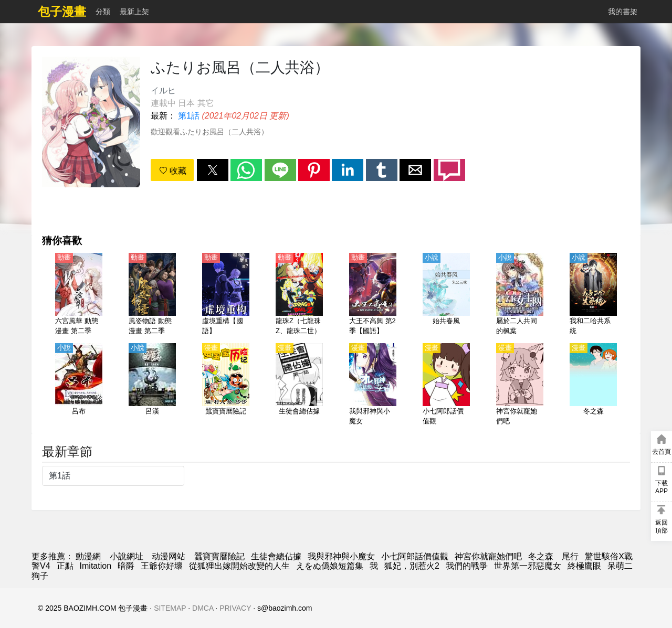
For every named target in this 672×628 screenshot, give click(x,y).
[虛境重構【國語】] (226, 295)
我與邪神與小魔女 (341, 556)
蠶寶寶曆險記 (219, 556)
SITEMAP (170, 608)
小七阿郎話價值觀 (415, 556)
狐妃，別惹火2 (412, 566)
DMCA (203, 608)
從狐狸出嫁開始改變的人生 (239, 566)
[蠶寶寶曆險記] (226, 385)
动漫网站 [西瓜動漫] (169, 556)
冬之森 (542, 556)
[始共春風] (446, 295)
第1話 (189, 116)
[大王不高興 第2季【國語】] (373, 295)
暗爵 (126, 566)
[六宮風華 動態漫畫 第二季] (79, 295)
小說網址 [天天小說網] (127, 556)
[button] (213, 170)
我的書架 (623, 12)
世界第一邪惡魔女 (528, 566)
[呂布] (79, 385)
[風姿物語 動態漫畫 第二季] (152, 295)
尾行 (570, 556)
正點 (65, 566)
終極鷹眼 (584, 566)
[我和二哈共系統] (593, 295)
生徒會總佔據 (276, 556)
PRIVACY (235, 608)
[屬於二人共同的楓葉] (520, 295)
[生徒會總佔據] (299, 385)
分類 (103, 12)
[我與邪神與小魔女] (373, 385)
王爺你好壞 (162, 566)
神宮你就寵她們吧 (488, 556)
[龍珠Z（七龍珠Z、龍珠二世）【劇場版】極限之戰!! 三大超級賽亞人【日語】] (299, 295)
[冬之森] (593, 385)
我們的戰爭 (467, 566)
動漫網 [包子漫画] (88, 556)
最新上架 (134, 12)
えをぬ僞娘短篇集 (330, 566)
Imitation (96, 566)
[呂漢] (152, 385)
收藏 (173, 171)
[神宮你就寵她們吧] (520, 385)
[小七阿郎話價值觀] (446, 385)
